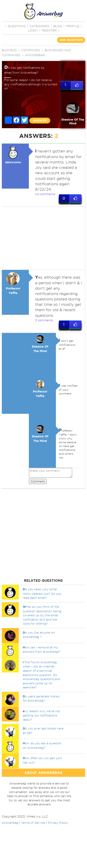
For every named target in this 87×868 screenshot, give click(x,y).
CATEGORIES (39, 26)
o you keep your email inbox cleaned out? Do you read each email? (42, 593)
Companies (31, 50)
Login (33, 30)
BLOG (58, 26)
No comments (45, 194)
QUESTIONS (17, 26)
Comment (38, 481)
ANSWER (40, 120)
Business (9, 50)
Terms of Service (33, 823)
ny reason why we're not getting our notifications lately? (41, 715)
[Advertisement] (42, 238)
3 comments (44, 320)
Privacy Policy (58, 823)
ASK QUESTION (71, 40)
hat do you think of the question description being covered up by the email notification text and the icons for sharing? (42, 615)
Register (49, 30)
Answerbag (35, 55)
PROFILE (73, 26)
